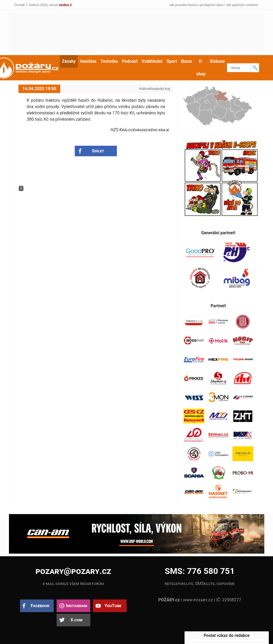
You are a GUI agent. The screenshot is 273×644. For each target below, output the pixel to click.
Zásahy (69, 61)
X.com (76, 620)
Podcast (130, 61)
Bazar (187, 61)
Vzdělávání (152, 61)
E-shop (201, 68)
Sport (172, 61)
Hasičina (88, 61)
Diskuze (217, 61)
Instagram (76, 606)
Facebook (40, 606)
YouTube (113, 606)
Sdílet (98, 151)
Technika (109, 61)
